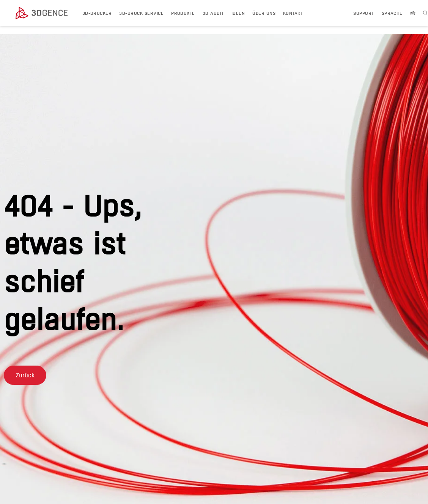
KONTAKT (293, 13)
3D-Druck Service (141, 13)
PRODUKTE (183, 13)
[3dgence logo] (45, 13)
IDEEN (238, 13)
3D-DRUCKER (97, 13)
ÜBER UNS (264, 13)
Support (363, 13)
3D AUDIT (213, 13)
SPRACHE (392, 13)
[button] (25, 375)
